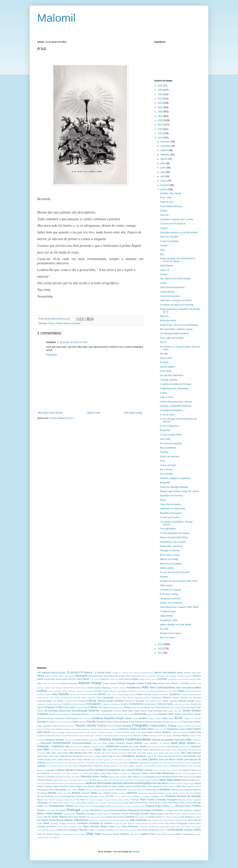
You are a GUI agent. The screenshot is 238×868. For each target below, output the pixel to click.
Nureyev (102, 796)
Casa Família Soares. (171, 504)
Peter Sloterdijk (92, 806)
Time (178, 827)
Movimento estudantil (136, 790)
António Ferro (164, 683)
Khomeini (83, 766)
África (41, 676)
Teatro (86, 826)
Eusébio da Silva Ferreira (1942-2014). (179, 581)
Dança (127, 707)
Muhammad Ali (152, 790)
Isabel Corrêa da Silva (156, 747)
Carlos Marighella (88, 698)
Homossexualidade (82, 743)
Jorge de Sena (114, 756)
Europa (41, 722)
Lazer (146, 766)
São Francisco (153, 820)
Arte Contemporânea (162, 687)
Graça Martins (147, 732)
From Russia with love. (171, 206)
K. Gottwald (51, 766)
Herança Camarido (72, 323)
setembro (165, 155)
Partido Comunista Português (162, 800)
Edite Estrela (152, 714)
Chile (54, 701)
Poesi (172, 806)
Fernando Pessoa (161, 722)
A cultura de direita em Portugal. (176, 384)
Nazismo (132, 793)
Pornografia (61, 810)
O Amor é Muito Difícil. (171, 435)
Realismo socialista (192, 810)
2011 (161, 653)
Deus (125, 711)
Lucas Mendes (172, 770)
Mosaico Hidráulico (93, 790)
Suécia (192, 823)
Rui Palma (197, 817)
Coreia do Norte (165, 704)
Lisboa (60, 770)
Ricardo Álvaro (148, 814)
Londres (148, 770)
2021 (161, 107)
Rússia (60, 820)
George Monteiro (79, 732)
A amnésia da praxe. (170, 296)
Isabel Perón (185, 747)
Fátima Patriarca (121, 722)
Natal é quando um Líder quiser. (176, 625)
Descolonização (80, 711)
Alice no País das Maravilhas (153, 676)
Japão (98, 749)
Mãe (159, 773)
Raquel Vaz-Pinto (175, 810)
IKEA (199, 743)
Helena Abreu (114, 736)
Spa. (162, 254)
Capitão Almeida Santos (191, 694)
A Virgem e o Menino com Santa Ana (126, 673)
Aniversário (172, 679)
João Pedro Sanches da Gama (114, 753)
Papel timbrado (111, 800)
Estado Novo (124, 718)
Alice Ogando (171, 676)
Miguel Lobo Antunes (86, 786)
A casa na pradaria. (169, 241)
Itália (46, 749)
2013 (161, 644)
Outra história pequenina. (172, 287)
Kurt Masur (123, 766)
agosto (164, 159)
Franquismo (172, 729)
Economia (140, 714)
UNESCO (163, 830)
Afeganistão (196, 673)
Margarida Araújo (154, 777)
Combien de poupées (111, 704)
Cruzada (79, 707)
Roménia (130, 817)
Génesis (55, 732)
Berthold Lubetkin (44, 694)
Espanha (109, 718)
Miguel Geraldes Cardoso (65, 786)
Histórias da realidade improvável (168, 740)
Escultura (97, 718)
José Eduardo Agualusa (101, 760)
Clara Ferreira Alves (153, 701)
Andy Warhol (125, 679)
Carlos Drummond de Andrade (67, 698)
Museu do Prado (64, 793)
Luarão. (164, 393)
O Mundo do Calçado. (171, 590)
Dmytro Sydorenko (63, 714)
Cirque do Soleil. (168, 465)
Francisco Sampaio (111, 729)
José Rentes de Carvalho (75, 763)
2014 (161, 138)
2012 (161, 649)
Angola (135, 679)
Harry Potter (103, 736)
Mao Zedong (133, 777)
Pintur (143, 806)
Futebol (189, 729)
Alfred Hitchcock (133, 676)
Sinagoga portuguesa (68, 823)
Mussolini (86, 793)
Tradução (73, 830)
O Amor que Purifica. (170, 517)
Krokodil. (164, 362)
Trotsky (91, 830)
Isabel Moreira (173, 746)
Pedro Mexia (173, 803)
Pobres (166, 806)
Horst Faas (97, 743)
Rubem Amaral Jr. (157, 817)
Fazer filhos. (166, 371)
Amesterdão (49, 679)
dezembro (166, 142)
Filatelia (197, 722)
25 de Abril (73, 672)
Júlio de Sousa (166, 763)
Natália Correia (110, 793)
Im (51, 747)
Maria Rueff (124, 780)
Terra (124, 826)
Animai (154, 679)
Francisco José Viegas (72, 729)
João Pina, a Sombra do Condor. (176, 300)
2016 (161, 129)
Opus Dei (48, 800)
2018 (161, 120)
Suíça (198, 823)
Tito (193, 827)
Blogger (136, 852)
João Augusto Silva (169, 750)
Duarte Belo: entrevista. (172, 546)
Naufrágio (122, 793)
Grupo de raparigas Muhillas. (174, 487)
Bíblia (55, 694)
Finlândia (110, 726)
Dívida (53, 714)
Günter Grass (61, 736)
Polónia (41, 810)
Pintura (150, 806)
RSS (147, 817)
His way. (164, 354)
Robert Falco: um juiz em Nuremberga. (179, 325)
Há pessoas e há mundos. (173, 542)
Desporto (117, 711)
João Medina (75, 753)
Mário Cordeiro (189, 780)
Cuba (85, 707)
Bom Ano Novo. (168, 638)
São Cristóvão (138, 820)
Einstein (51, 718)
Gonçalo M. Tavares (114, 732)
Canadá (147, 694)
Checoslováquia (44, 701)
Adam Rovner (147, 673)
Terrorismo (133, 826)
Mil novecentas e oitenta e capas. (176, 329)
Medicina (91, 783)
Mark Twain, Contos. (170, 555)
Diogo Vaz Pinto (175, 711)
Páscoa (182, 800)
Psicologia (145, 810)
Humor (138, 743)
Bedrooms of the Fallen (168, 691)
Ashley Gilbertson (69, 691)
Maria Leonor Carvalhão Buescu (90, 780)
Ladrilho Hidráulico (136, 766)
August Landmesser (85, 691)
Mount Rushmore (108, 790)
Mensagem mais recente (50, 413)
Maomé (143, 777)
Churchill (82, 701)
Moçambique (43, 790)
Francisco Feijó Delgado (53, 729)
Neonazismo (143, 793)
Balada (125, 691)
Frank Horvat (160, 729)
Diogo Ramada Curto (157, 711)
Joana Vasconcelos (152, 750)
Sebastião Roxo (181, 820)
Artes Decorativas (185, 688)
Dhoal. (163, 500)
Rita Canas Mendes (77, 817)
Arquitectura (134, 687)
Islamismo (196, 746)
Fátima (110, 722)
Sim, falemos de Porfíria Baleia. (176, 279)
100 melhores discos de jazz (52, 673)
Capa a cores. (167, 397)
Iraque (136, 746)
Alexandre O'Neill (117, 676)
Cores (187, 704)
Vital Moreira (135, 834)
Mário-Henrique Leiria (60, 783)
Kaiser (64, 766)
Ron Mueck (140, 817)
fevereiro (165, 185)
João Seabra (159, 753)
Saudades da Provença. (172, 496)
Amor (86, 679)
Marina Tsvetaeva (152, 780)
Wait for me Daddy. (169, 559)
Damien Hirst (118, 707)
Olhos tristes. (166, 585)
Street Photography (179, 823)
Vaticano (58, 834)
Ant (59, 683)
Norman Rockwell (45, 796)
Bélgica (182, 691)
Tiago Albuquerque (168, 827)
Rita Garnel (101, 817)
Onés (162, 796)
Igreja (174, 743)
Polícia (188, 806)
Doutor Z (92, 714)
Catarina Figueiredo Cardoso (139, 698)
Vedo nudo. (166, 439)
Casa (99, 698)
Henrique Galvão (141, 735)
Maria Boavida (190, 777)
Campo (139, 694)
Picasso (115, 806)
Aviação (105, 691)
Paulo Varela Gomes (132, 803)
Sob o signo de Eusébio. (172, 338)
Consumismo (150, 704)
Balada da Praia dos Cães (139, 691)
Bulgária (127, 694)
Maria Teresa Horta (137, 780)
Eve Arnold (68, 722)
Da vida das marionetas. (172, 375)
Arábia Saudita (94, 688)
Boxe (96, 694)
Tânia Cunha (63, 827)
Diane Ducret (140, 711)
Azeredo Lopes (115, 691)
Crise (66, 707)
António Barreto (110, 683)
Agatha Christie (51, 676)
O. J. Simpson (145, 796)
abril (163, 176)
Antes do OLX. (167, 202)
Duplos (131, 714)
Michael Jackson (176, 783)
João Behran (182, 750)
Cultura (93, 707)
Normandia (58, 796)
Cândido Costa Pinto (160, 694)
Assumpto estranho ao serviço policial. (179, 232)
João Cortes (51, 753)
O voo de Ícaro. (168, 415)
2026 (161, 86)
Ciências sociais (105, 701)
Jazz (104, 750)
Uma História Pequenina (147, 830)
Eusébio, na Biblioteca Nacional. (176, 406)
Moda (52, 790)
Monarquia (60, 790)
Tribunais (83, 830)
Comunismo (136, 704)
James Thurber (87, 750)
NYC (112, 796)
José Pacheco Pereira (55, 763)
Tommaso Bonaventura (46, 830)
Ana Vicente (95, 679)
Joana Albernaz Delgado (118, 750)
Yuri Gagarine (54, 837)
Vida (90, 834)
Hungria (154, 743)
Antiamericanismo (69, 683)
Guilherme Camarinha (46, 736)
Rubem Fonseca (172, 817)
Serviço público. (168, 367)
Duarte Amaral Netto (119, 714)
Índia (67, 746)
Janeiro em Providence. (172, 603)
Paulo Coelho (75, 803)
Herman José (70, 740)
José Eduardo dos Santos (122, 760)
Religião (58, 813)
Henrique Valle (195, 736)
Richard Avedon (181, 814)
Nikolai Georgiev (165, 793)
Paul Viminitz (65, 803)
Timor (183, 827)
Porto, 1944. (166, 198)
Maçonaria (136, 773)
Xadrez (198, 834)
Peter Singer (80, 806)
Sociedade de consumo (101, 823)
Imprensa (58, 746)
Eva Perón (59, 722)
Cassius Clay (120, 698)
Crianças (49, 707)
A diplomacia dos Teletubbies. (175, 389)
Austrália (97, 691)
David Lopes (175, 707)
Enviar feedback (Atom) (61, 418)
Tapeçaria (72, 827)
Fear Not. (165, 215)
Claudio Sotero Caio (54, 704)
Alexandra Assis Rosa (98, 676)
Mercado (157, 783)
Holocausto (46, 743)
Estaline (143, 718)
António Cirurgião (127, 683)
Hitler (189, 740)
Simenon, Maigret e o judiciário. (176, 478)
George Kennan (65, 732)
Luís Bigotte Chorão (187, 770)
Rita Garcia (91, 817)
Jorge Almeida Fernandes (71, 756)
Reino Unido (45, 813)
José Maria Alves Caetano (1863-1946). (180, 607)
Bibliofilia (64, 694)
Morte (82, 789)
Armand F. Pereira (118, 688)
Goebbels (101, 732)
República (81, 814)
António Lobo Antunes (53, 688)
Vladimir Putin (148, 834)
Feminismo (147, 722)
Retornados (116, 814)
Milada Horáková (169, 786)
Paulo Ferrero (88, 803)
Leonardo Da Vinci (178, 766)
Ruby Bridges (186, 817)
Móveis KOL (122, 790)
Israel (40, 750)
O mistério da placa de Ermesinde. (177, 305)
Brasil (102, 694)
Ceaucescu (157, 698)
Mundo (52, 793)
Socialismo (82, 823)
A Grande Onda (103, 673)
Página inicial (94, 413)
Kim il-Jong (93, 766)
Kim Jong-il (104, 766)
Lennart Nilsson (162, 766)
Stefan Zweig (164, 823)
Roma (122, 817)
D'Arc (100, 707)
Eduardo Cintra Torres (169, 714)
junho (164, 168)
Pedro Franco (148, 803)
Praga (104, 810)
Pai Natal (81, 800)
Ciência (52, 323)
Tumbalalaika (100, 830)
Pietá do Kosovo (125, 806)
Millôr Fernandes (194, 786)
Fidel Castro (188, 722)
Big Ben (73, 694)
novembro (166, 146)
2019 (161, 116)
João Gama (63, 753)
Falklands (82, 722)
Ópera (40, 800)
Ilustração (43, 746)
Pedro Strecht (186, 803)
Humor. (146, 743)
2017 (161, 125)
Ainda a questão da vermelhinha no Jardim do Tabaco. (177, 260)
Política (196, 806)
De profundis (51, 711)
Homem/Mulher (62, 743)
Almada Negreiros (185, 676)
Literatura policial (85, 770)
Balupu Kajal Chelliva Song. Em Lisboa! (180, 491)
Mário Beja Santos (171, 780)
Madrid (153, 773)
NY (107, 796)
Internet (124, 746)
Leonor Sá (191, 766)
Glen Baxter (91, 732)
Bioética (89, 694)
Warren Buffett (161, 834)
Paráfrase (135, 800)
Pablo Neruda (70, 800)
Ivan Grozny (55, 750)
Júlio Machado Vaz (180, 763)
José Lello (137, 760)
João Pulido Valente (145, 753)
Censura (167, 698)
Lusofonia (123, 773)
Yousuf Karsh (42, 837)
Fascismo (101, 722)
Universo (188, 830)
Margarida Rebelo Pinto (173, 777)
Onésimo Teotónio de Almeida (183, 796)
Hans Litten (84, 736)
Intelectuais (113, 746)
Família (59, 323)
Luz (129, 773)
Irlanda (143, 746)
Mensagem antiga (133, 413)
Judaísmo (134, 763)
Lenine (152, 766)
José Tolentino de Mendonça (107, 763)
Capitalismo (175, 694)
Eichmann (42, 718)
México (165, 783)
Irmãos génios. (167, 568)
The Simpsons (154, 827)
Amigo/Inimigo (62, 679)
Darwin (147, 707)
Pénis (46, 806)
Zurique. (164, 211)
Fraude (181, 729)
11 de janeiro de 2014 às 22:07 (72, 342)
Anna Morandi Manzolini (187, 679)
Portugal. (85, 810)
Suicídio (41, 826)
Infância (87, 746)
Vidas (98, 834)
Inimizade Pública (98, 747)
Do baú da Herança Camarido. (175, 572)
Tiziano (198, 827)
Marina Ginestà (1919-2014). (174, 537)
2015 (161, 133)
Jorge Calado (101, 756)
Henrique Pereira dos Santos (161, 736)
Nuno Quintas (78, 796)
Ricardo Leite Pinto (165, 814)
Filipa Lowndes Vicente (48, 726)
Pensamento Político (61, 806)
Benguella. (165, 430)
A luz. (163, 461)
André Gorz (114, 679)
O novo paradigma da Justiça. (175, 533)
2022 (161, 103)
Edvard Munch (188, 714)
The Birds (143, 827)
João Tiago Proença (191, 753)
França (172, 726)
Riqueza (63, 817)
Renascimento (69, 814)
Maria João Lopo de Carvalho (65, 780)
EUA (179, 718)
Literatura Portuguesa (107, 770)
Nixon (198, 793)
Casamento (108, 698)
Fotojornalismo (158, 726)
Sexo (46, 823)
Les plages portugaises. (172, 410)
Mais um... (165, 316)
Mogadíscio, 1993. (169, 620)
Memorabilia (104, 783)
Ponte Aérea (50, 810)
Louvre (156, 770)
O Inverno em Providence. (173, 224)
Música (76, 793)
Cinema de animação (134, 701)
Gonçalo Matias (129, 732)
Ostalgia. (164, 452)
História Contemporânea (131, 739)
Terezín (118, 827)
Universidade (175, 830)
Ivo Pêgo (64, 750)
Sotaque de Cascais (149, 823)
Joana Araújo (136, 750)
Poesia (179, 806)
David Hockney (163, 707)
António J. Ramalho (180, 683)
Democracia (65, 711)
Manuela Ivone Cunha (94, 776)
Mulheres (165, 789)
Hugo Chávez (109, 743)
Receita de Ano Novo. (171, 633)
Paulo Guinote (100, 803)
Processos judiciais (117, 810)
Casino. (164, 283)
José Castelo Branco (61, 759)
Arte (145, 687)
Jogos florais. (167, 616)
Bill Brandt (81, 694)
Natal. (100, 793)
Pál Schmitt (91, 800)
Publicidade (157, 810)
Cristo (72, 707)
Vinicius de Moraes (111, 834)
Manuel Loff (196, 773)
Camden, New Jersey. (171, 193)
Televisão (95, 826)
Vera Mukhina (68, 834)
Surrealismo (51, 826)
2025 (161, 90)
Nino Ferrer (190, 793)
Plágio (158, 806)
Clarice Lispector (170, 701)
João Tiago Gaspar (172, 753)
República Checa (94, 814)
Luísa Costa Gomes (110, 773)
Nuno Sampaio (91, 796)
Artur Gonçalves (55, 691)
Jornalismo (128, 756)
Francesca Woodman (186, 726)
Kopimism (114, 766)
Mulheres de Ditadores (182, 790)
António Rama (81, 688)
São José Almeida (167, 820)
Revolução (135, 814)
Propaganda (134, 810)
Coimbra (66, 704)
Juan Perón (123, 763)
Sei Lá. (163, 342)
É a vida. (164, 629)
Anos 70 (46, 683)
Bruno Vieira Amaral (115, 694)
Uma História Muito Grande (125, 830)
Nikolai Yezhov (179, 793)
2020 (161, 112)
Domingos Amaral (80, 714)
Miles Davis (182, 786)
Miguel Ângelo (189, 783)
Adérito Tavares (184, 673)
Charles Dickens (180, 698)
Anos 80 (54, 683)
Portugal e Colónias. (170, 551)
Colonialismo (94, 704)
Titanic (188, 827)
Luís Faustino (56, 773)
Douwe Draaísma (103, 714)
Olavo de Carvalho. (169, 237)
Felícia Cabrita (135, 722)
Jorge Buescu (89, 756)
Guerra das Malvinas (180, 732)
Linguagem (50, 770)
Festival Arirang (176, 722)
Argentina (106, 688)
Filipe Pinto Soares (67, 726)
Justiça (41, 766)
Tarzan (80, 827)
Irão (130, 746)
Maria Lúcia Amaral (111, 780)
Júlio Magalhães (194, 763)
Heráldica (41, 740)
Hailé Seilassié (73, 736)
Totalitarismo (62, 830)
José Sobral (90, 763)
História (105, 739)
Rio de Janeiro (51, 817)
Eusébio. (164, 577)
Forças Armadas (123, 726)
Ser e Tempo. (167, 470)
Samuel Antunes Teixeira (109, 820)
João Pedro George (91, 753)
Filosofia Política (96, 726)
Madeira (145, 773)
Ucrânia (110, 830)
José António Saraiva (173, 756)
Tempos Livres (107, 826)
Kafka (59, 766)
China (60, 701)
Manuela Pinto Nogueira (118, 777)
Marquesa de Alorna (77, 783)
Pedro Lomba (161, 803)
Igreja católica (187, 743)
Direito (187, 711)
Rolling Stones (112, 817)
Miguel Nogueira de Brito (130, 786)
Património (42, 803)
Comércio (124, 704)
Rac (165, 810)
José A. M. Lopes (155, 756)
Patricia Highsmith (193, 800)
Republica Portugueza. (171, 513)
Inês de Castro (76, 747)
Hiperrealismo (82, 740)
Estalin (135, 718)
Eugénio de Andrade (192, 718)
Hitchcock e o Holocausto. (173, 509)
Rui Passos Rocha (46, 820)
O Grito (135, 796)
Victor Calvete (80, 834)
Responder (52, 355)
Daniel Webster (137, 707)
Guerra (166, 732)
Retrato (125, 814)
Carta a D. (165, 270)
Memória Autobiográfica (138, 783)
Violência (125, 834)
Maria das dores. (168, 320)
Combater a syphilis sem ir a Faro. (177, 219)
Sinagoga (54, 823)
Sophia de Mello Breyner (124, 823)
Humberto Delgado (124, 743)
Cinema (119, 701)
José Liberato (150, 759)
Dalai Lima (108, 707)
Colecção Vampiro (78, 704)
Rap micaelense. (168, 448)
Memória (118, 783)
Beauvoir (154, 691)
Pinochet (136, 806)
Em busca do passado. (171, 443)
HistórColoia (94, 740)
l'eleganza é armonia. (171, 599)
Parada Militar (124, 800)
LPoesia (162, 770)
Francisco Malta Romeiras (92, 729)
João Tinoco (43, 756)
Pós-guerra (95, 810)
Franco (151, 729)
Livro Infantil (127, 770)
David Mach (185, 707)
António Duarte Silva (147, 683)
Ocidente (155, 796)
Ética (165, 718)
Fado (75, 722)
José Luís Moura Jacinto (171, 759)
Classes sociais (186, 701)
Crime (59, 707)
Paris (143, 800)
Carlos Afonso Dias (45, 698)
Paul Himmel (54, 803)
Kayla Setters (73, 766)
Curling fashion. (168, 292)
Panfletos (100, 800)
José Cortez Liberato (81, 759)
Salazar (69, 820)
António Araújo (90, 683)
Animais (162, 679)
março (164, 181)
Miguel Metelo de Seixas (107, 786)
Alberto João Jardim (66, 676)
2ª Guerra (86, 672)
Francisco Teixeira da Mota (133, 729)
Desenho (94, 711)
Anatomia (104, 679)
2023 (161, 99)
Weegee (171, 834)
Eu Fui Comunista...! (170, 426)
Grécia (158, 732)
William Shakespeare (185, 834)
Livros (138, 770)
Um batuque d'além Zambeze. (175, 334)
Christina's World (71, 701)
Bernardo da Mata (193, 691)
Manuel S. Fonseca (46, 777)
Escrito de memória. (170, 457)
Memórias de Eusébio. (171, 564)
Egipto (198, 714)
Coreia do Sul (179, 704)
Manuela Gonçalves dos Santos (68, 777)
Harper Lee (93, 736)
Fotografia (140, 725)
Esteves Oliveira (155, 718)
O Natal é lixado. (168, 612)
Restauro (107, 814)
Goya (138, 732)
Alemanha (81, 676)
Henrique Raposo (181, 735)
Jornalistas (141, 756)
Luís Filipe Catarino (70, 773)
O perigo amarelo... (169, 380)
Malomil (56, 18)
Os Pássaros (58, 800)
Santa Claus (124, 820)
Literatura (70, 770)
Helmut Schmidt (126, 736)
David (153, 707)
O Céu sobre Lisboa (123, 796)
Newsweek (153, 793)
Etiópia (171, 718)
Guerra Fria (195, 732)
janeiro (164, 189)
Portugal (74, 810)
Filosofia (80, 726)
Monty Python (72, 790)
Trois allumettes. (168, 529)
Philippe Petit (105, 806)
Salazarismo (81, 820)
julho (163, 163)
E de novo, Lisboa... (170, 594)
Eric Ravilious (85, 718)
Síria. (163, 250)
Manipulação (168, 773)
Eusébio (50, 722)
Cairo (133, 694)
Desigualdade (107, 711)
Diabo (131, 711)
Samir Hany (94, 820)
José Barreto (190, 756)
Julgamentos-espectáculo (149, 763)
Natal (94, 793)
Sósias (138, 823)
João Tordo (54, 756)
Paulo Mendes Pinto (114, 803)
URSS (197, 830)
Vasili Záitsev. (167, 266)
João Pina (132, 753)
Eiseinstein (60, 718)
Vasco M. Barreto (45, 834)
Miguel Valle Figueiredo (152, 786)
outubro (165, 150)
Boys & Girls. (166, 358)
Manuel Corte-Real (183, 773)
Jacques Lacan (74, 750)
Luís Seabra (94, 773)
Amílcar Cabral (75, 679)
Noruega (67, 796)
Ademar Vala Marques (165, 673)
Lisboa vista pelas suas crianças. (176, 402)
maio (163, 172)
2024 (161, 94)
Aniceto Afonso (145, 679)
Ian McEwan (165, 743)
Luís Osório (83, 773)
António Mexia (68, 688)
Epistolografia (72, 718)
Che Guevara (195, 698)
